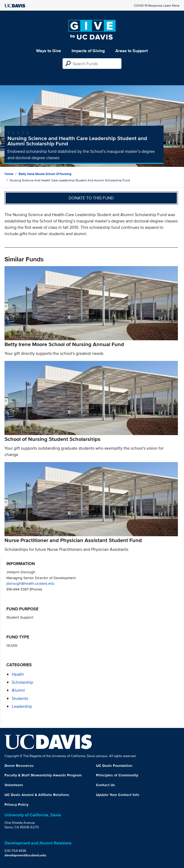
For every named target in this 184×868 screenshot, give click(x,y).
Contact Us (106, 785)
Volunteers (14, 785)
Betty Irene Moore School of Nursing (45, 174)
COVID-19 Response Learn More (157, 5)
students (20, 698)
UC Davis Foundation (114, 766)
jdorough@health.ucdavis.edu (30, 583)
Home (9, 174)
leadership (22, 706)
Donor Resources (19, 766)
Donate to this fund (91, 198)
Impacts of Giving (88, 51)
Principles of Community (117, 775)
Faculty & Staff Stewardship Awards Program (43, 775)
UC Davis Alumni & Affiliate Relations (37, 795)
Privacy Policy (16, 804)
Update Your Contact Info (118, 795)
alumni (18, 690)
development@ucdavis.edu (25, 855)
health (18, 674)
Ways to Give (49, 51)
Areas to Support (132, 51)
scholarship (22, 682)
